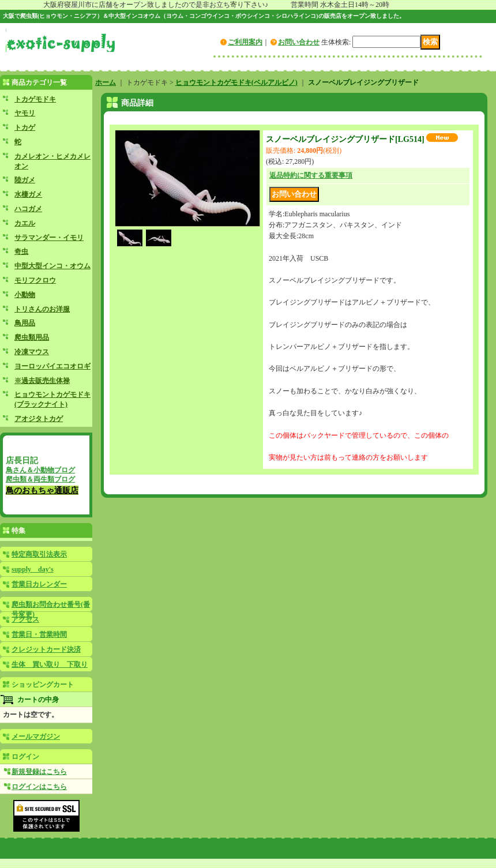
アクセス (25, 619)
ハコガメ (28, 209)
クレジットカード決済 (46, 649)
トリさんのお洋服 (42, 309)
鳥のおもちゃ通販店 (42, 490)
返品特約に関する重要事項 (311, 175)
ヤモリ (25, 113)
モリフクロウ (35, 280)
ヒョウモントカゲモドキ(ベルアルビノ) (236, 82)
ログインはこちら (39, 787)
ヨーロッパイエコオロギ (52, 366)
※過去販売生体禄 (42, 381)
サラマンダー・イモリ (49, 238)
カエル (25, 223)
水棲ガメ (28, 194)
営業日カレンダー (39, 584)
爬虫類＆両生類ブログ (40, 479)
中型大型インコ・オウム (52, 266)
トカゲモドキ (35, 99)
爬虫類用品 (32, 337)
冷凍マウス (32, 352)
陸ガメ (25, 180)
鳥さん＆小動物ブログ (40, 470)
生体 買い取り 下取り (50, 664)
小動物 (25, 295)
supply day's (33, 569)
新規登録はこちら (39, 772)
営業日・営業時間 (39, 634)
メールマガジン (36, 737)
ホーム (106, 82)
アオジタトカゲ (39, 419)
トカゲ (25, 127)
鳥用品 (25, 323)
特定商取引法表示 (39, 554)
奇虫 (21, 251)
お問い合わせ (299, 42)
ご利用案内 (245, 42)
